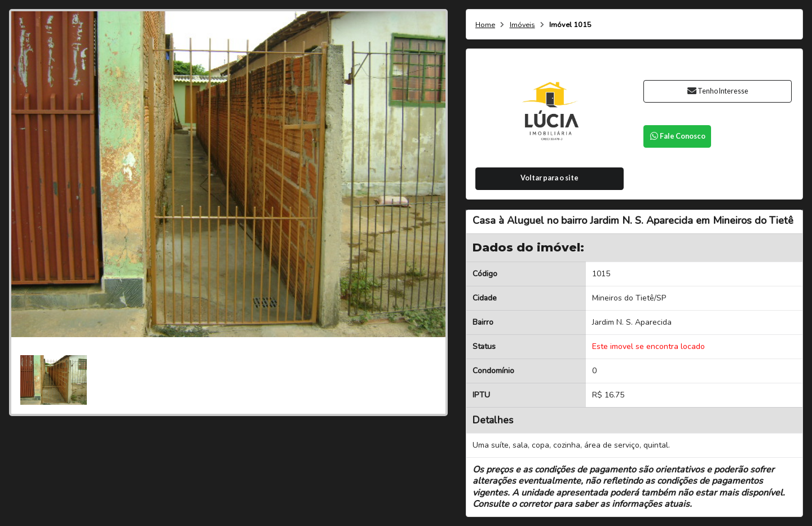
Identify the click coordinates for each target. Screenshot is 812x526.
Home (485, 25)
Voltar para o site (550, 178)
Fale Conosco (677, 136)
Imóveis (522, 25)
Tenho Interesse (718, 91)
